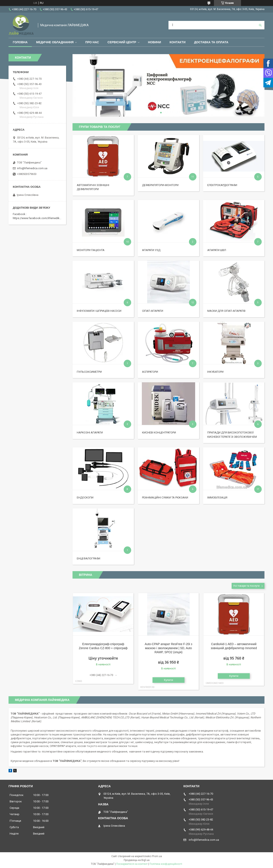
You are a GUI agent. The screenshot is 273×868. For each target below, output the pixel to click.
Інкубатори (215, 372)
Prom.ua (157, 856)
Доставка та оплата (211, 42)
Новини (155, 42)
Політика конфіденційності (166, 864)
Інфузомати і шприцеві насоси (99, 311)
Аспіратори (150, 372)
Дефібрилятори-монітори (160, 185)
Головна (20, 42)
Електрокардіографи (222, 185)
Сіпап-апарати (153, 311)
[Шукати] (260, 25)
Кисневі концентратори (159, 433)
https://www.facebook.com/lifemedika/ (37, 218)
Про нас (92, 42)
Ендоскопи (85, 498)
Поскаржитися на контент (132, 864)
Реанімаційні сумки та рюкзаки (165, 498)
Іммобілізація (217, 498)
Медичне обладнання (55, 42)
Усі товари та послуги (246, 586)
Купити (169, 680)
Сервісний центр (122, 42)
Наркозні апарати (90, 433)
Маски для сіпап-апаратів (226, 311)
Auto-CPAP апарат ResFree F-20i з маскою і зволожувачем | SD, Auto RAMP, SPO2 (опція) (169, 648)
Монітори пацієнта (91, 250)
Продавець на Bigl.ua (137, 860)
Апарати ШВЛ (217, 250)
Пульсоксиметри (89, 372)
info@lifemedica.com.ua (32, 168)
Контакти (178, 42)
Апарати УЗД (151, 250)
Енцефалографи (89, 558)
